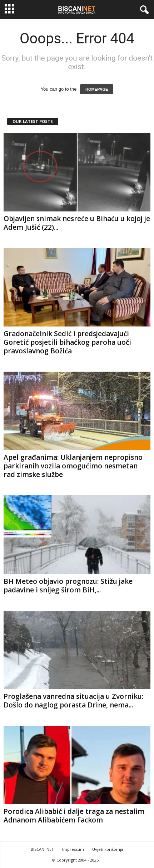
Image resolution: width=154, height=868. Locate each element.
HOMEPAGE (97, 89)
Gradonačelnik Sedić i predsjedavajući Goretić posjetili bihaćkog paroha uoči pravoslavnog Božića (67, 342)
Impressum (73, 849)
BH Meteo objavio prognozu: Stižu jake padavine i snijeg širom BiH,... (68, 586)
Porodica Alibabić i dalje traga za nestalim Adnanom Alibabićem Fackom (74, 816)
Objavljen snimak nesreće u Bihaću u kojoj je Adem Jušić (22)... (77, 223)
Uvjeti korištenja (108, 849)
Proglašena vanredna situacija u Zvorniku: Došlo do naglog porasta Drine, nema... (73, 701)
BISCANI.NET (42, 849)
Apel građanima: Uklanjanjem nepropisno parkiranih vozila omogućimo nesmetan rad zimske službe (73, 466)
